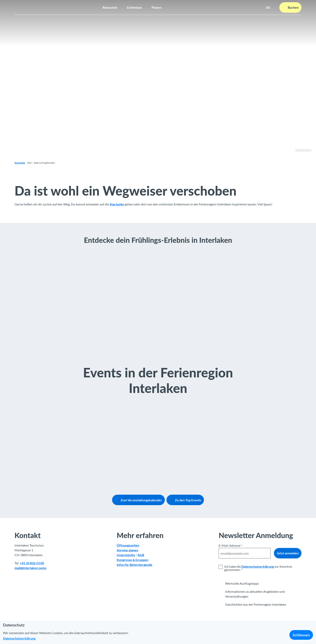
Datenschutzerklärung (258, 566)
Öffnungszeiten (128, 545)
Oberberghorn (303, 150)
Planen (156, 7)
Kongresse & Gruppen (133, 560)
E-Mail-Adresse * (230, 545)
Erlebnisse (134, 7)
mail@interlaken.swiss (30, 568)
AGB (141, 555)
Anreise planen (127, 550)
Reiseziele (110, 7)
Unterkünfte (126, 555)
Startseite (20, 163)
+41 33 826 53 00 (32, 563)
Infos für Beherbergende (135, 565)
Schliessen (301, 635)
